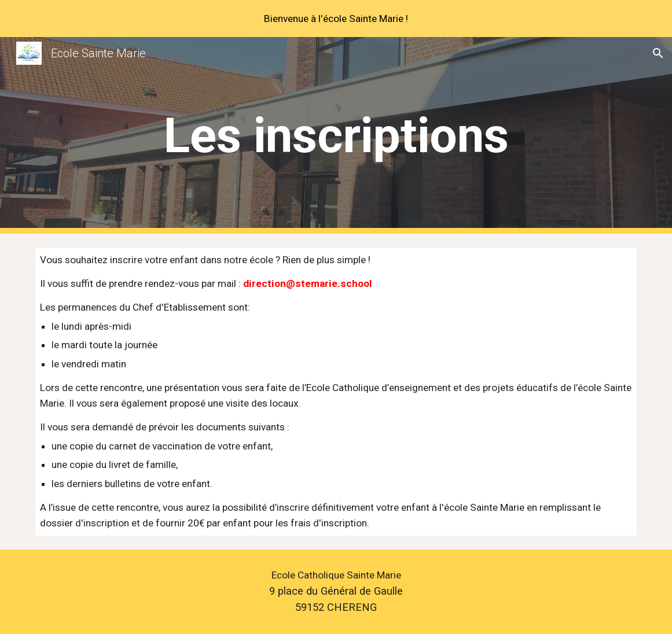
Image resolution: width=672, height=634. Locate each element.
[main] (336, 136)
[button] (658, 53)
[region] (336, 19)
